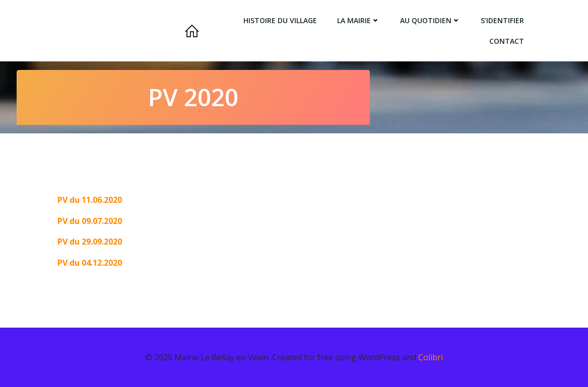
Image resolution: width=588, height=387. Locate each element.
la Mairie (360, 20)
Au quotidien (432, 20)
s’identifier (504, 20)
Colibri (431, 357)
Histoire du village (282, 20)
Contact (508, 41)
